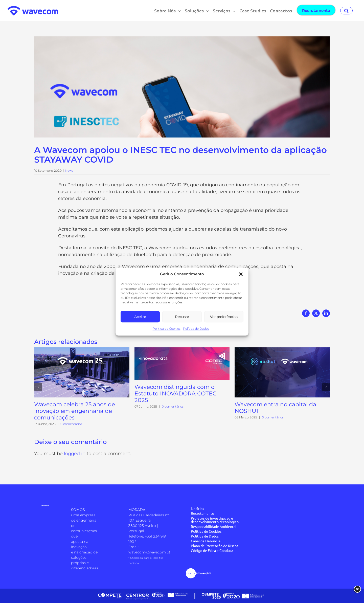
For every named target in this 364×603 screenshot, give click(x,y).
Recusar (182, 317)
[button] (241, 274)
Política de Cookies (167, 329)
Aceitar (140, 317)
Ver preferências (224, 317)
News (69, 171)
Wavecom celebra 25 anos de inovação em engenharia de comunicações (75, 411)
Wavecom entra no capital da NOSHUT (275, 408)
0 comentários (71, 424)
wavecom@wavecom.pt (149, 552)
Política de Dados (196, 329)
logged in (75, 454)
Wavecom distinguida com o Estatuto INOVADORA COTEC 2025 (176, 394)
